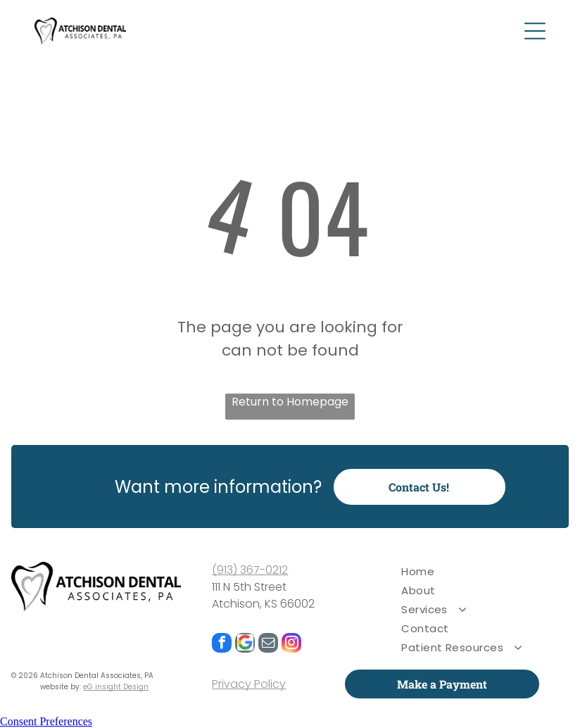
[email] (268, 645)
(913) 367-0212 (250, 570)
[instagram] (291, 645)
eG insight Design (116, 687)
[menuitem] (479, 571)
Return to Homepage (290, 402)
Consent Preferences (46, 721)
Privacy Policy (249, 684)
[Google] (245, 645)
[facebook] (222, 645)
